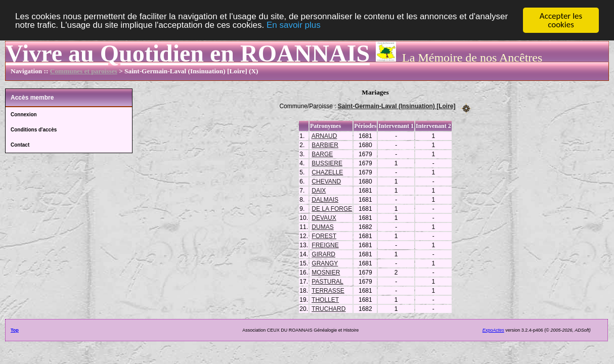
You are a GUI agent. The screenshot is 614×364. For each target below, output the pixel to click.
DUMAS (322, 226)
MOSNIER (326, 272)
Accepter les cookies (561, 20)
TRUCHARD (328, 308)
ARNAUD (324, 135)
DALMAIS (325, 199)
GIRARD (323, 254)
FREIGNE (325, 245)
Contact (20, 145)
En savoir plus (294, 25)
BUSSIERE (327, 163)
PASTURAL (327, 281)
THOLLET (325, 299)
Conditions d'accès (34, 130)
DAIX (319, 190)
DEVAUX (324, 217)
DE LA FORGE (332, 208)
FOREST (324, 236)
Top (15, 330)
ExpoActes (493, 330)
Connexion (24, 115)
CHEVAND (326, 181)
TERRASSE (328, 290)
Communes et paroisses (84, 71)
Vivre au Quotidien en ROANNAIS (188, 53)
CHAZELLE (327, 172)
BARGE (322, 154)
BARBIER (325, 145)
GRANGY (325, 263)
